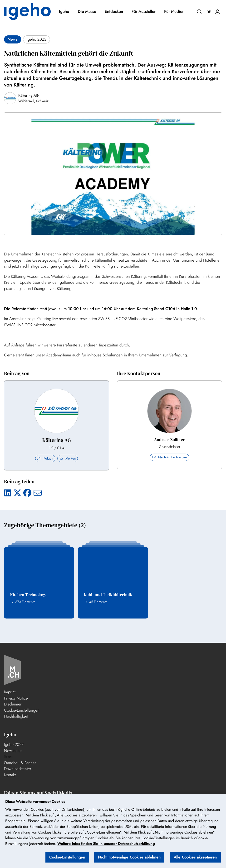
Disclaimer (13, 704)
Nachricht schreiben (170, 457)
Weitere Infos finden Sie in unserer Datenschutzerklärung (106, 846)
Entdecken (114, 11)
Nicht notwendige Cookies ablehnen (129, 859)
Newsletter (13, 751)
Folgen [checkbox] (45, 458)
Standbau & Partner (20, 763)
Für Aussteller (144, 11)
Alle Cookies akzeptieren (195, 859)
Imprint (10, 692)
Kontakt (10, 775)
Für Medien (174, 11)
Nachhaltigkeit (16, 716)
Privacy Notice (16, 698)
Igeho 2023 (14, 744)
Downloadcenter (18, 769)
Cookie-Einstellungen (22, 710)
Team (8, 757)
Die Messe (87, 11)
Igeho (64, 11)
